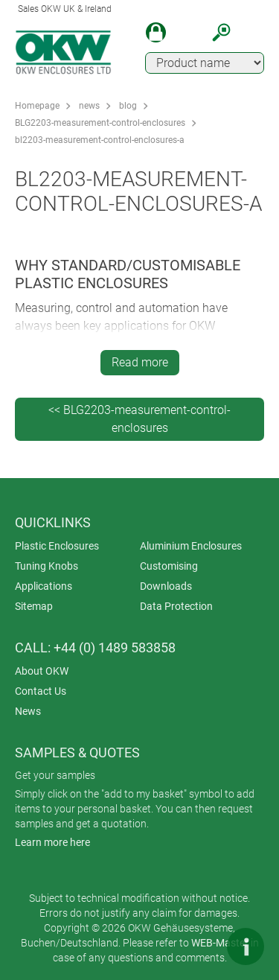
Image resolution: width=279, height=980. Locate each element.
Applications (44, 586)
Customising (169, 566)
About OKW (42, 671)
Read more (140, 362)
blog (128, 106)
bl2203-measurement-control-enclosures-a (100, 140)
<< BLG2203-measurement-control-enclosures (139, 419)
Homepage (37, 106)
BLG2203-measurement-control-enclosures (100, 123)
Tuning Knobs (46, 566)
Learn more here (52, 842)
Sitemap (34, 606)
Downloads (166, 586)
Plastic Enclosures (57, 546)
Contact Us (41, 691)
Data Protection (176, 606)
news (89, 106)
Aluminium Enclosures (191, 546)
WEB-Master (220, 943)
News (28, 711)
